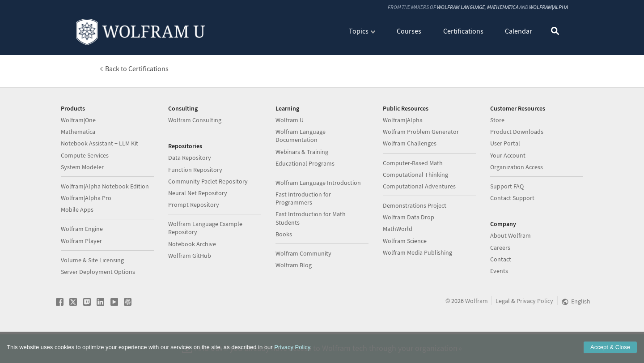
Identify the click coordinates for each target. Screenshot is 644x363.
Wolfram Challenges (410, 181)
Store (497, 158)
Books (284, 272)
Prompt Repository (194, 242)
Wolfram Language (461, 7)
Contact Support (512, 235)
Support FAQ (507, 224)
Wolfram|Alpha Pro (86, 235)
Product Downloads (517, 169)
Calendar (519, 30)
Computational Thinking (415, 212)
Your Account (508, 193)
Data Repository (190, 195)
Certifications (463, 30)
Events (499, 308)
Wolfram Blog (294, 303)
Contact (501, 297)
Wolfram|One (78, 158)
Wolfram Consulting (195, 158)
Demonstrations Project (415, 243)
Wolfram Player (81, 278)
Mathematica (503, 7)
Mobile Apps (77, 247)
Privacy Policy (292, 347)
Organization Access (517, 205)
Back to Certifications (137, 68)
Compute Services (85, 193)
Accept (610, 347)
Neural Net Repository (198, 231)
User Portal (505, 181)
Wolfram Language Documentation (301, 173)
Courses (409, 30)
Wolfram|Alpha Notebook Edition (105, 224)
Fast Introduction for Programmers (303, 236)
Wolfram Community (303, 291)
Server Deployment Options (98, 309)
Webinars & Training (302, 189)
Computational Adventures (419, 224)
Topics (359, 30)
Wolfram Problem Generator (421, 169)
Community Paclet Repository (208, 219)
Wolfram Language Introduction (318, 220)
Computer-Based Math (413, 201)
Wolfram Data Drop (409, 255)
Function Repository (195, 207)
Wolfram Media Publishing (417, 290)
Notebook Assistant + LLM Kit (100, 181)
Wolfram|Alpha (549, 7)
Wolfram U (290, 158)
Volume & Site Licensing (92, 298)
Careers (500, 285)
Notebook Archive (192, 282)
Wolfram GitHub (190, 293)
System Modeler (82, 205)
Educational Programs (305, 201)
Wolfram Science (405, 278)
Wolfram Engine (82, 266)
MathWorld (398, 266)
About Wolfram (511, 273)
